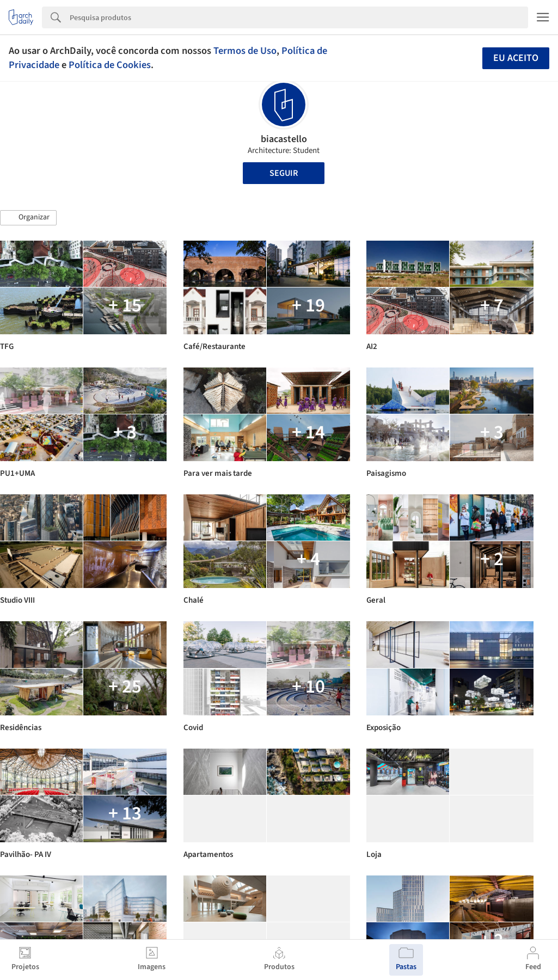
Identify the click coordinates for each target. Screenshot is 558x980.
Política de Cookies (110, 65)
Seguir (284, 173)
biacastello (284, 139)
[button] (28, 218)
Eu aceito (516, 58)
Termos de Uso (245, 51)
